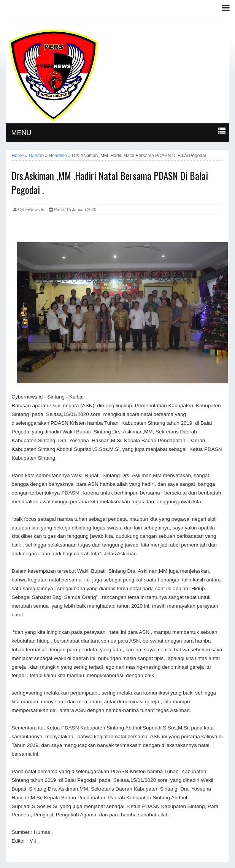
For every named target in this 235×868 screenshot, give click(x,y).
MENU (21, 133)
